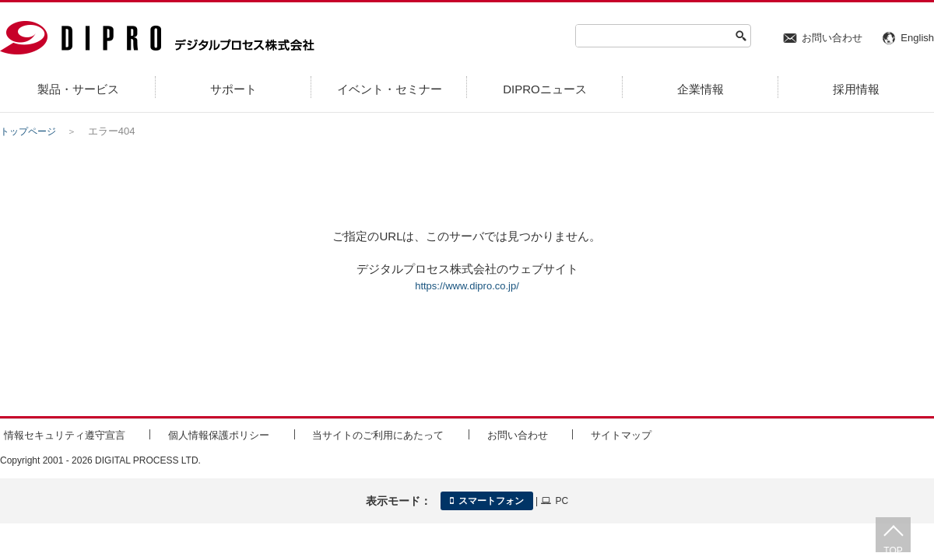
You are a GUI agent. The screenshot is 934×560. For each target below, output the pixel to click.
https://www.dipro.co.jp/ (467, 285)
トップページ (30, 131)
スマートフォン (487, 498)
